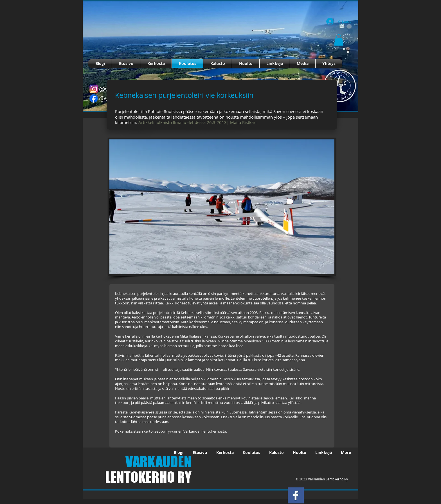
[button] (339, 40)
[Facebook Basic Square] (296, 495)
